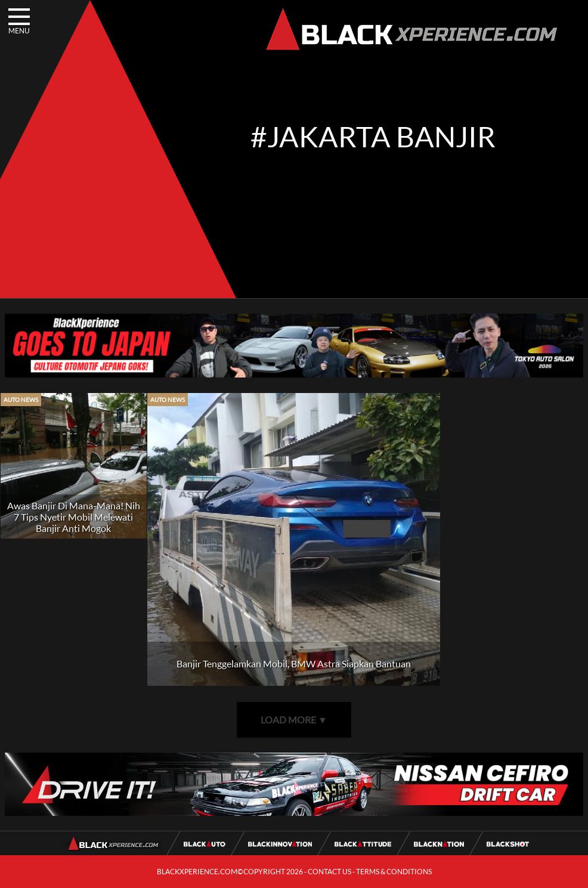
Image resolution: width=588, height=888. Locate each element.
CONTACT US (329, 872)
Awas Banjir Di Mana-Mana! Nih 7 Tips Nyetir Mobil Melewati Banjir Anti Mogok (74, 517)
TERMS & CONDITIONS (394, 872)
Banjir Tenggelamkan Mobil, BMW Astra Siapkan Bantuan (294, 663)
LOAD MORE (294, 720)
